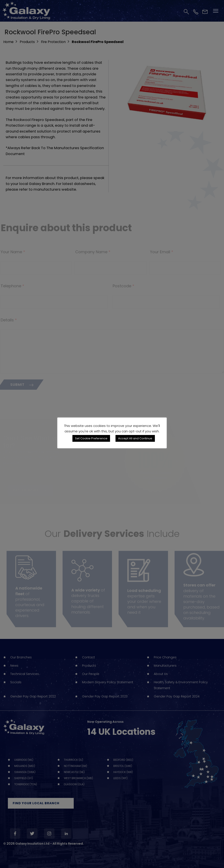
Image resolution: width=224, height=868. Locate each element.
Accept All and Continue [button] (135, 438)
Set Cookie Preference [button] (91, 438)
